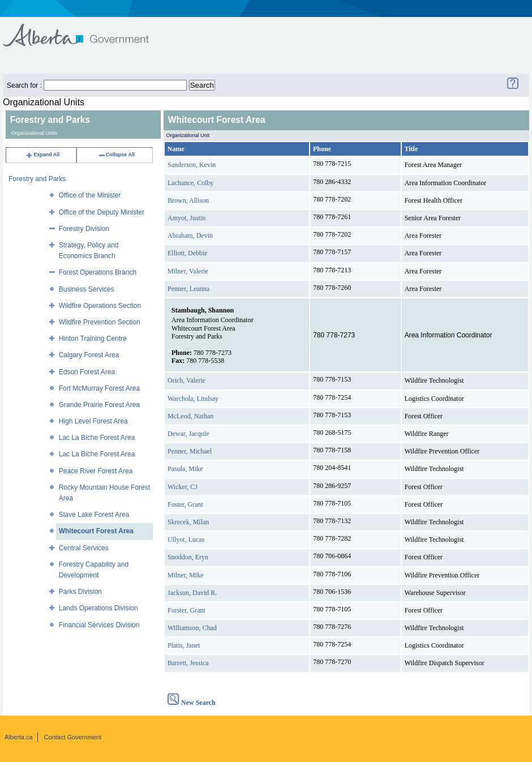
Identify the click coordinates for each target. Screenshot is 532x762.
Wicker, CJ (183, 487)
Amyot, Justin (186, 218)
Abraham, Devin (190, 236)
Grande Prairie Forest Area (99, 405)
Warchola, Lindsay (193, 399)
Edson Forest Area (87, 372)
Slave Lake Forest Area (94, 515)
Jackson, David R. (192, 593)
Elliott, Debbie (188, 253)
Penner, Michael (190, 451)
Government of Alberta (85, 30)
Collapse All (116, 155)
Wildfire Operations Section (100, 306)
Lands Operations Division (98, 608)
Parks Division (80, 592)
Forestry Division (84, 229)
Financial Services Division (99, 625)
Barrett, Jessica (188, 663)
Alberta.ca (19, 737)
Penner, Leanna (188, 289)
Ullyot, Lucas (186, 540)
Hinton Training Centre (93, 339)
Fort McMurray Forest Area (99, 388)
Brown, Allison (188, 200)
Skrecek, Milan (188, 522)
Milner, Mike (186, 575)
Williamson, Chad (192, 628)
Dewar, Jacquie (188, 434)
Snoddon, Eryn (188, 557)
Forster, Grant (186, 610)
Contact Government (73, 737)
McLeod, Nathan (190, 416)
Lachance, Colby (190, 183)
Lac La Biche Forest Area (97, 438)
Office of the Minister (90, 195)
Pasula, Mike (185, 469)
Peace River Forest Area (96, 471)
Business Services (87, 289)
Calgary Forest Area (89, 355)
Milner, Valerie (188, 271)
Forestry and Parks (37, 179)
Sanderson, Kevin (192, 165)
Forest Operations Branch (98, 272)
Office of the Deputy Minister (102, 212)
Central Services (84, 548)
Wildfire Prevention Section (100, 322)
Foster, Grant (185, 504)
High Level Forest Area (93, 421)
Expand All (42, 155)
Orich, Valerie (186, 380)
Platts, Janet (184, 645)
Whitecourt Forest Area (96, 531)
